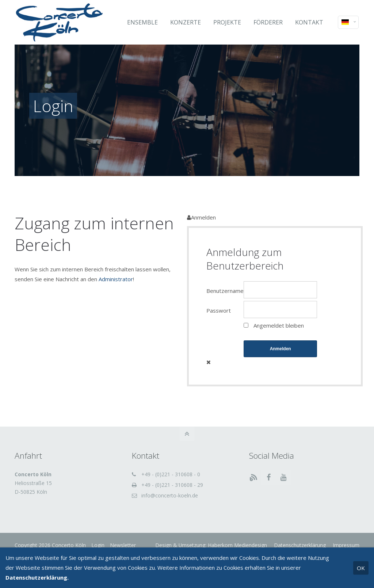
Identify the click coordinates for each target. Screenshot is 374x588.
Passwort (219, 310)
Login (98, 545)
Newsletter (123, 545)
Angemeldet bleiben (279, 325)
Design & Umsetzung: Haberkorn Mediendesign (211, 545)
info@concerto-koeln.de (170, 495)
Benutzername (225, 291)
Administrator (116, 279)
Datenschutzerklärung (299, 545)
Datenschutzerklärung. (37, 577)
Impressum (345, 545)
